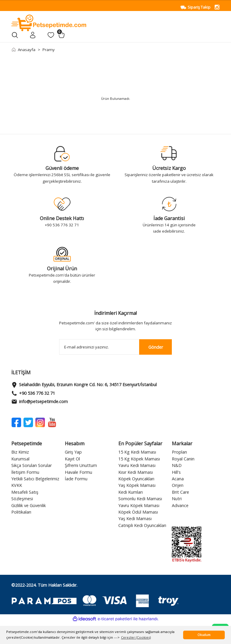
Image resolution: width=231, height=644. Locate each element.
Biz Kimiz (20, 452)
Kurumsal (20, 459)
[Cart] (62, 35)
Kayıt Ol (72, 459)
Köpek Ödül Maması (138, 512)
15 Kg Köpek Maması (139, 459)
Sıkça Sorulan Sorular (32, 465)
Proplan (179, 452)
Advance (180, 505)
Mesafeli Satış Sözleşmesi (25, 495)
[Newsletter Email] (116, 347)
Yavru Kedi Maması (137, 465)
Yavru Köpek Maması (139, 505)
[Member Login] (33, 35)
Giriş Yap (73, 452)
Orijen (178, 485)
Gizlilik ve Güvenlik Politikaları (29, 509)
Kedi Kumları (131, 492)
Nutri (177, 499)
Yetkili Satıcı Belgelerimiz (35, 479)
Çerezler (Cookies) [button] (136, 637)
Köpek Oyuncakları (136, 479)
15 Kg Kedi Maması (137, 452)
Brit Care (180, 492)
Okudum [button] (204, 635)
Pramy (49, 50)
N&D (177, 465)
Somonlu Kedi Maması (140, 499)
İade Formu (76, 479)
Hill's (176, 472)
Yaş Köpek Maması (137, 485)
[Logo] (49, 22)
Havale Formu (78, 472)
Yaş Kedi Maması (135, 518)
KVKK (17, 485)
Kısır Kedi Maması (136, 472)
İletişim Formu (25, 472)
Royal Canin (183, 459)
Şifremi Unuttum (81, 465)
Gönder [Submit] (156, 347)
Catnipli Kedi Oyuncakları (142, 525)
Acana (178, 479)
